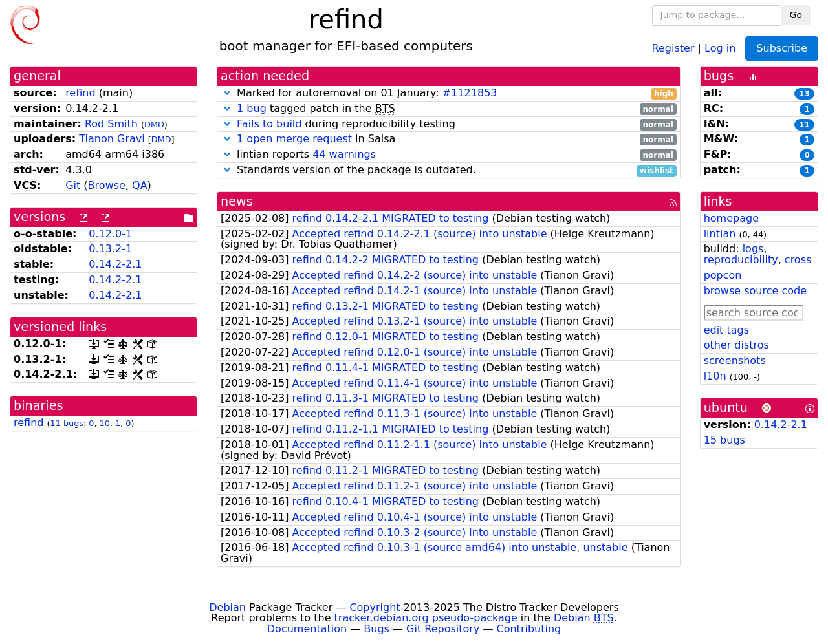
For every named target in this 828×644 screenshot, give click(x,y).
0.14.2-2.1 (115, 264)
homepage (731, 218)
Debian (227, 607)
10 (105, 423)
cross (798, 260)
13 (804, 94)
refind (80, 93)
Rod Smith (111, 124)
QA (140, 185)
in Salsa (449, 139)
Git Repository (443, 629)
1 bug (252, 108)
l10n (715, 376)
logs (753, 249)
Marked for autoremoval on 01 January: (449, 93)
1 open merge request (294, 139)
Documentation (307, 629)
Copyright (375, 607)
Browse (107, 185)
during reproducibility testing (449, 124)
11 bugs (67, 423)
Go (796, 15)
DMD (154, 124)
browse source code (755, 291)
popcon (723, 275)
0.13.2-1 (110, 249)
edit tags (726, 330)
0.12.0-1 (110, 234)
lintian (720, 234)
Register (673, 48)
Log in (720, 48)
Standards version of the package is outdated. (449, 170)
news (237, 201)
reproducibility (741, 260)
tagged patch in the (449, 109)
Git (73, 185)
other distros (736, 345)
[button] (227, 93)
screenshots (735, 360)
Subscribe (782, 48)
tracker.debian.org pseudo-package (426, 618)
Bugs (376, 629)
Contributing (529, 629)
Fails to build (269, 124)
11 (804, 125)
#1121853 (470, 93)
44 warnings (344, 154)
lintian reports (449, 155)
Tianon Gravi (112, 139)
